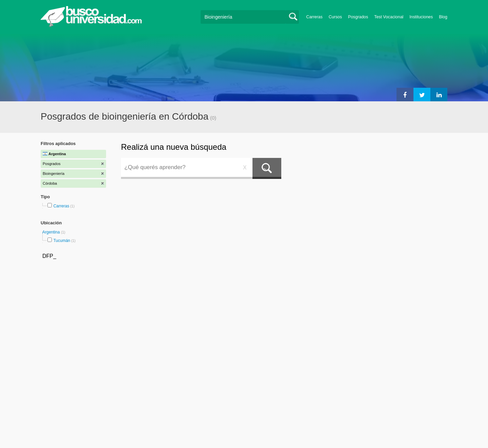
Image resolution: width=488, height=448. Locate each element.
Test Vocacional (389, 17)
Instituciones (421, 17)
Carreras (314, 17)
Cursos (335, 17)
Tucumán (62, 241)
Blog (443, 17)
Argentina (52, 232)
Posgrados (358, 17)
